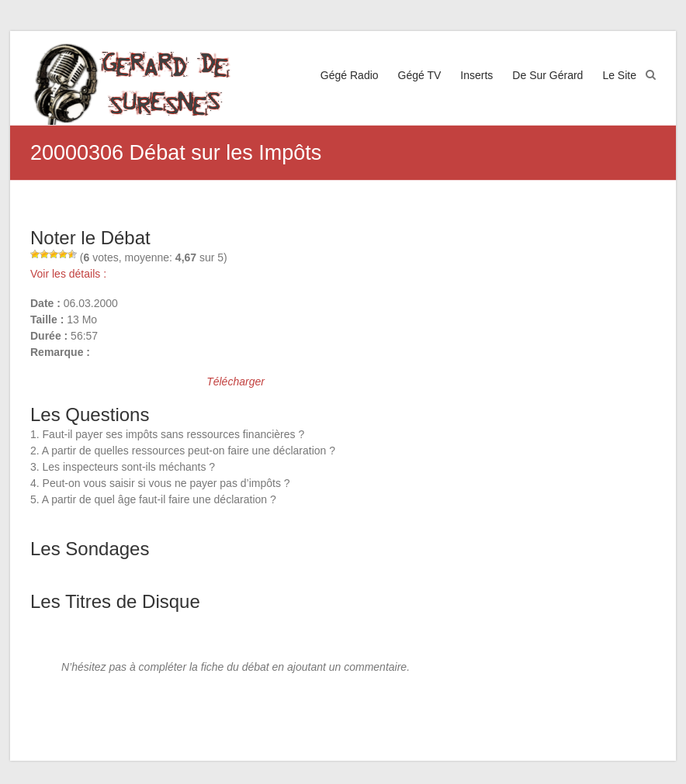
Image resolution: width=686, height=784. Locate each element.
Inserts (476, 75)
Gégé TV (420, 75)
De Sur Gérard (547, 75)
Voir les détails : (68, 274)
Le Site (619, 75)
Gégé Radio (350, 75)
